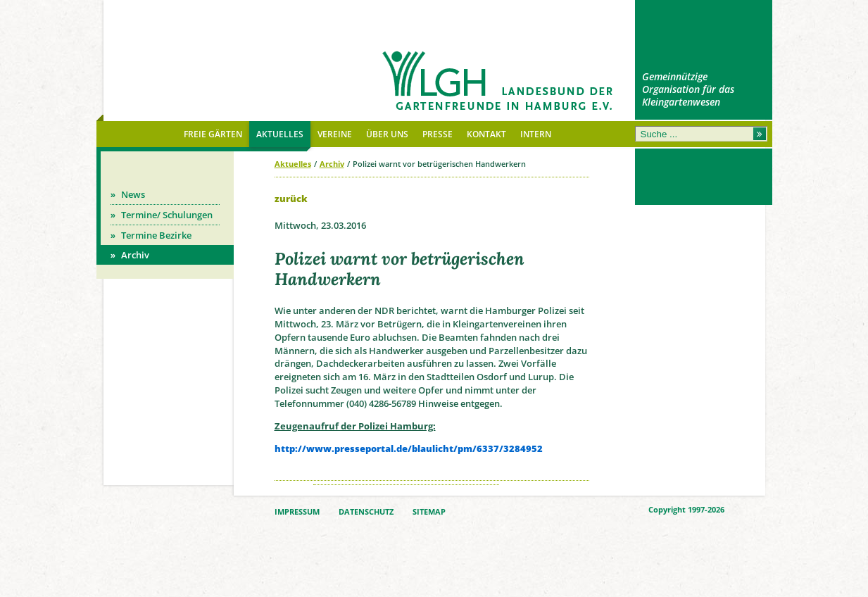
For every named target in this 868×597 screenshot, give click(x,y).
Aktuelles (293, 164)
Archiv (332, 164)
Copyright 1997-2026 (686, 510)
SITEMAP (429, 512)
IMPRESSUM (297, 512)
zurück (291, 199)
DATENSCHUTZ (366, 512)
